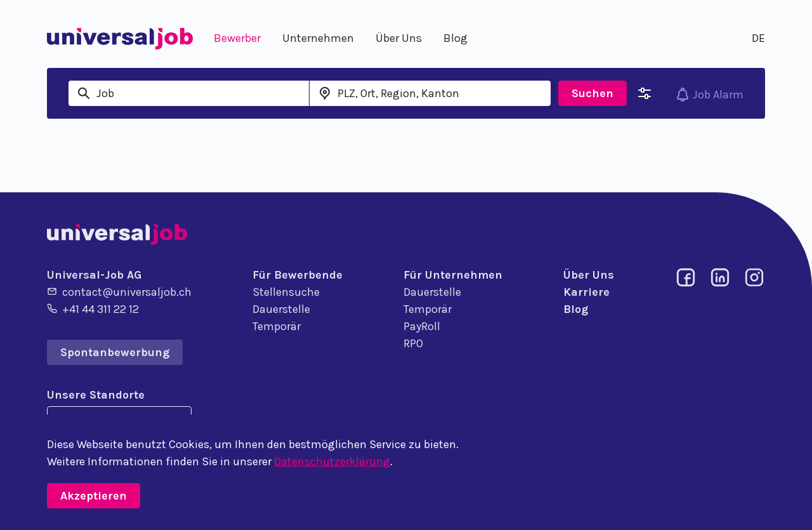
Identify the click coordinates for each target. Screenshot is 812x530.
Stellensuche (286, 292)
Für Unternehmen (453, 275)
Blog (576, 309)
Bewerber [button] (237, 38)
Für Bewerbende (298, 275)
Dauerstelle (281, 309)
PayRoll (422, 326)
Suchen (593, 93)
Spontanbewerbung (115, 352)
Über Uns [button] (399, 38)
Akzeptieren (94, 496)
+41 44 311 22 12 (93, 308)
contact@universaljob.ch (119, 291)
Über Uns (589, 275)
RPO (413, 343)
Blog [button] (455, 38)
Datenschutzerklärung (332, 461)
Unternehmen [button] (318, 38)
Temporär (277, 326)
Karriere (586, 292)
